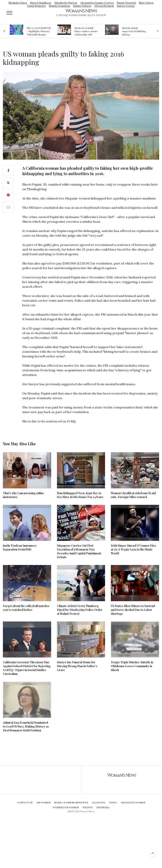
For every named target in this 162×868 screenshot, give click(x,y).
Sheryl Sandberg (41, 3)
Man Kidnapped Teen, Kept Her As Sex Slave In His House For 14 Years (80, 495)
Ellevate (99, 803)
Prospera (103, 807)
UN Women (43, 803)
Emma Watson (82, 6)
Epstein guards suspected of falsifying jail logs (134, 31)
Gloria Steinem (104, 6)
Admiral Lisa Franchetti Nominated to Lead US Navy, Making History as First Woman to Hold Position (26, 726)
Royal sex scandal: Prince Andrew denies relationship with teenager (86, 31)
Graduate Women (133, 803)
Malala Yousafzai (59, 6)
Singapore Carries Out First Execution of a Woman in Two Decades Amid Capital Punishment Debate (79, 551)
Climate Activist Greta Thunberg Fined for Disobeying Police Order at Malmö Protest (80, 610)
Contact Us (25, 803)
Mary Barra (146, 3)
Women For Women (66, 807)
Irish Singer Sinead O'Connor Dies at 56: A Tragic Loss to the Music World (133, 549)
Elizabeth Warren (66, 3)
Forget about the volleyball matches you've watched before (26, 608)
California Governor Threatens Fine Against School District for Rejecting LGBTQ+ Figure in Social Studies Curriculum (27, 668)
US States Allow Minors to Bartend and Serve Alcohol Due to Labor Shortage (133, 610)
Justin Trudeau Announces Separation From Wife (20, 547)
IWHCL (113, 803)
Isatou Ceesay (126, 6)
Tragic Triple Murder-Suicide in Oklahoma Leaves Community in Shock (132, 666)
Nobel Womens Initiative (71, 803)
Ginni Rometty (36, 6)
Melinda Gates (18, 3)
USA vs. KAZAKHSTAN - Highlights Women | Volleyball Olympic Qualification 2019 (39, 31)
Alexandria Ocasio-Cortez (97, 3)
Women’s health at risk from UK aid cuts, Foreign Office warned (133, 495)
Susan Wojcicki (126, 3)
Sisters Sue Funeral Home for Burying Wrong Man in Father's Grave (77, 666)
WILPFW (88, 807)
